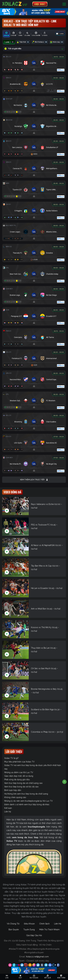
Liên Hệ (58, 924)
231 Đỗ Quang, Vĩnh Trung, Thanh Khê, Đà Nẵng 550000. (38, 941)
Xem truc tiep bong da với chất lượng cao (23, 783)
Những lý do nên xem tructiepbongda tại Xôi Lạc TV (28, 801)
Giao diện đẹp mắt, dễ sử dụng (19, 776)
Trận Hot (23, 42)
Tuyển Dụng (29, 930)
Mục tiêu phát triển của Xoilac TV (19, 762)
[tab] (6, 34)
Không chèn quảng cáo (15, 797)
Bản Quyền (14, 930)
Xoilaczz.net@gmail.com (37, 957)
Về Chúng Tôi (13, 924)
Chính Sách (44, 924)
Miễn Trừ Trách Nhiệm (49, 930)
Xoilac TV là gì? (11, 758)
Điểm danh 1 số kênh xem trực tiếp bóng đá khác (27, 804)
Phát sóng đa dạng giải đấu (17, 780)
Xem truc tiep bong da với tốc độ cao (21, 787)
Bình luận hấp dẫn (13, 790)
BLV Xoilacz (40, 42)
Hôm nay (57, 42)
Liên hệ (8, 812)
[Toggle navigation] (64, 4)
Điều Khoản (29, 924)
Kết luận (8, 808)
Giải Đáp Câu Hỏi (34, 935)
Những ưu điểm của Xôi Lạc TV (19, 772)
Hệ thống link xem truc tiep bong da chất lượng (26, 794)
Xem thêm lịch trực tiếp (34, 480)
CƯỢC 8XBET (40, 4)
